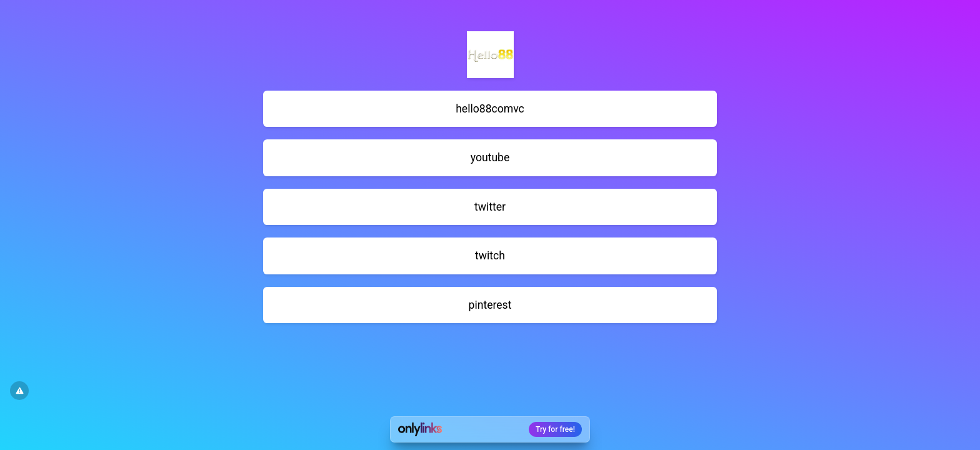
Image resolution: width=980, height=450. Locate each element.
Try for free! (555, 429)
